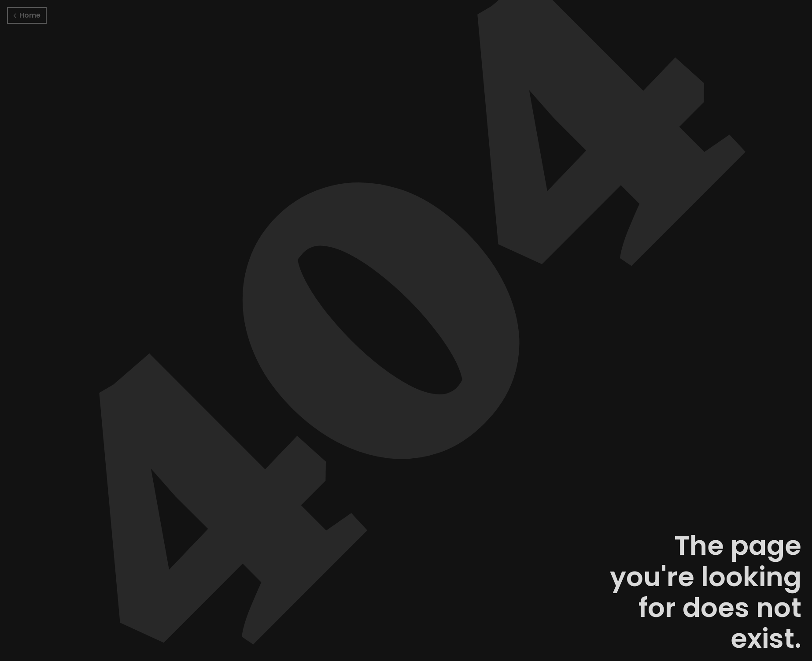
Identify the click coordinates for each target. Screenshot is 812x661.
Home (27, 15)
